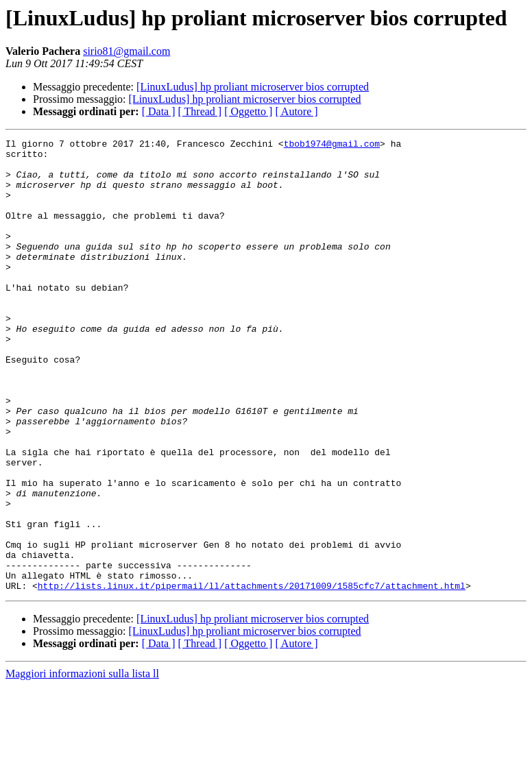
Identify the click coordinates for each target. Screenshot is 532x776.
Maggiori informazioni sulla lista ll (82, 764)
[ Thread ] (200, 111)
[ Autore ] (296, 111)
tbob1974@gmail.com (332, 145)
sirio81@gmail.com (126, 51)
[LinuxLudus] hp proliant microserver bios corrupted (253, 87)
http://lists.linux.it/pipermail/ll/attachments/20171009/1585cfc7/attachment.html (252, 676)
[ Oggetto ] (248, 111)
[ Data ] (159, 111)
